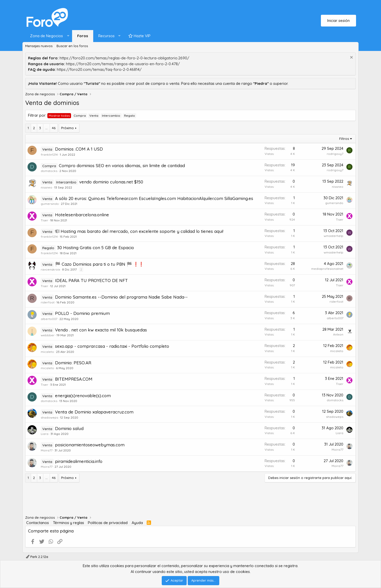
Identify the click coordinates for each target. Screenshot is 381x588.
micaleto (47, 352)
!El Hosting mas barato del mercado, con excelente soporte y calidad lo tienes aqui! (139, 231)
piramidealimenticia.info (79, 461)
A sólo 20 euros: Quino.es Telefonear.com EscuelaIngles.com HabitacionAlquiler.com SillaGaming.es (154, 198)
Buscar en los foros (72, 46)
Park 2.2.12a (37, 557)
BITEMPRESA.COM (74, 379)
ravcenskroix (50, 269)
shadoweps (49, 417)
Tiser (44, 220)
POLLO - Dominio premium (82, 313)
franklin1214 (49, 155)
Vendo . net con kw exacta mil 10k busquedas (101, 330)
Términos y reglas (69, 523)
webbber (48, 335)
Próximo (67, 128)
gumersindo (50, 204)
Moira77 (47, 450)
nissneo (46, 187)
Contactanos (38, 523)
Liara (45, 434)
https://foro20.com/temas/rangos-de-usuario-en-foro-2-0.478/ (123, 64)
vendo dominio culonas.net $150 (111, 182)
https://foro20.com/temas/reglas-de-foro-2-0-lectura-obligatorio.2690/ (124, 58)
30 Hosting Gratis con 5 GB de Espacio (96, 248)
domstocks (49, 171)
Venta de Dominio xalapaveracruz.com (94, 412)
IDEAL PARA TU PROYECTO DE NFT (91, 280)
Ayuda (137, 523)
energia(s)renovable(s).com (83, 396)
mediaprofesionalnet (327, 269)
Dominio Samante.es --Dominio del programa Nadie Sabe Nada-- (121, 297)
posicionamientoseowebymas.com (90, 445)
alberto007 (49, 319)
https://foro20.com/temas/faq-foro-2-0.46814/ (99, 69)
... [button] (46, 128)
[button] (49, 36)
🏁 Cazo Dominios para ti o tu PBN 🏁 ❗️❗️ (99, 264)
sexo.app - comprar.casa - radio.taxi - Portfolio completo (112, 346)
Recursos (106, 36)
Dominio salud (69, 428)
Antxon (338, 334)
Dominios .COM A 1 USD (79, 149)
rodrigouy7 (335, 154)
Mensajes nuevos (39, 46)
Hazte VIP (139, 36)
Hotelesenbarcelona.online (82, 215)
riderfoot (48, 302)
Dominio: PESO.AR (73, 363)
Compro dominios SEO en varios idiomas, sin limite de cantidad (122, 165)
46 (54, 128)
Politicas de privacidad (108, 523)
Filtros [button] (344, 139)
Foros (83, 36)
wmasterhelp (334, 236)
